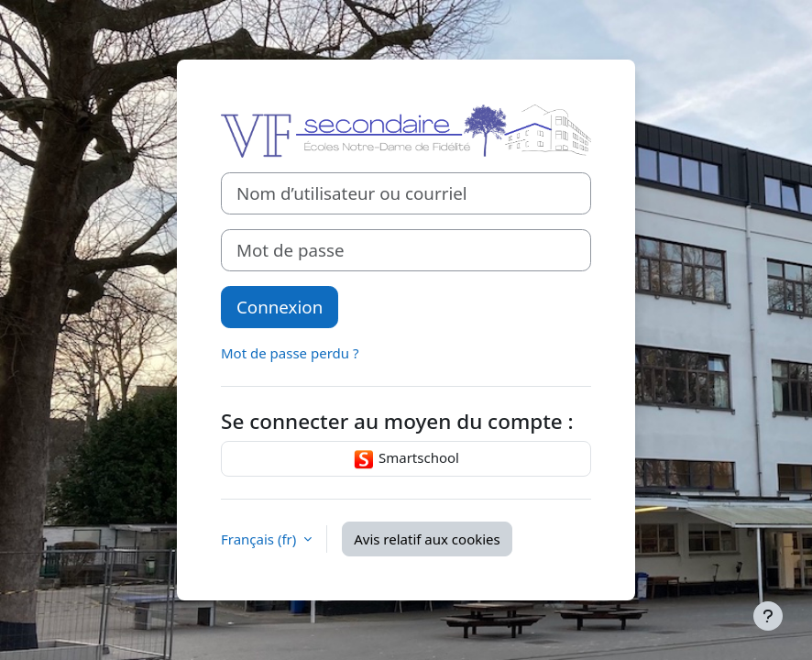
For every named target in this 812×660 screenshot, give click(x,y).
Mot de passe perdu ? (290, 353)
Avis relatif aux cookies (427, 539)
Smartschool (406, 459)
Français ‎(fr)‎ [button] (260, 539)
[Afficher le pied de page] (768, 616)
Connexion (280, 307)
